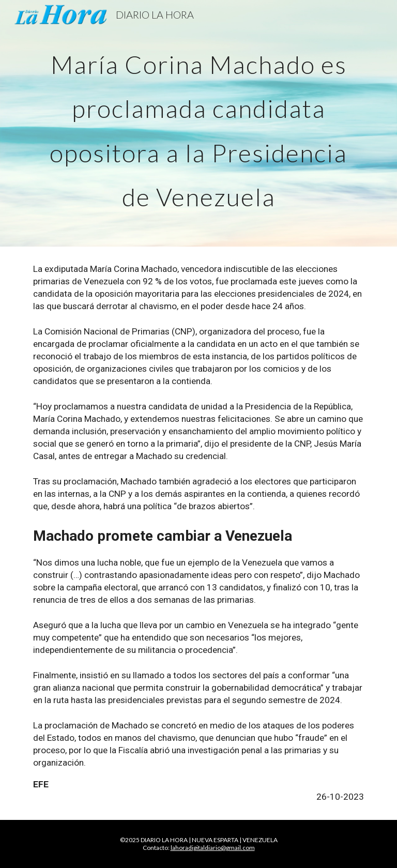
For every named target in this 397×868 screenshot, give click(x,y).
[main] (198, 123)
